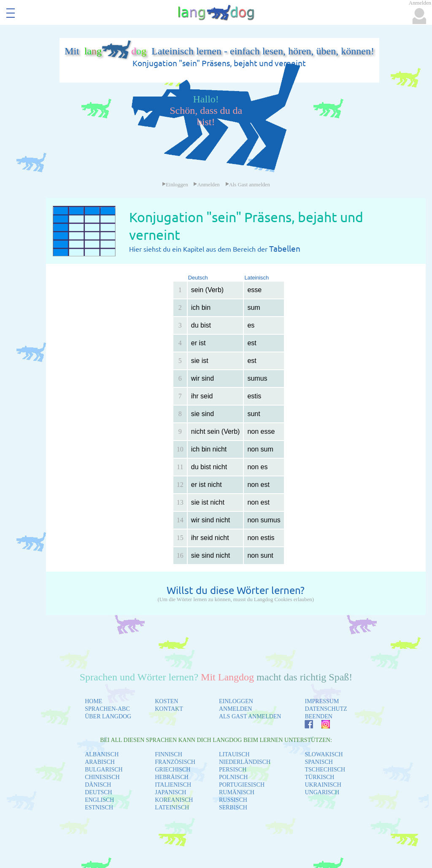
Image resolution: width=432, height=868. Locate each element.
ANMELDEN (236, 709)
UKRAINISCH (323, 785)
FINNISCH (169, 754)
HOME (93, 701)
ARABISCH (100, 762)
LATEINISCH (172, 808)
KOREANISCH (174, 800)
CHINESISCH (102, 777)
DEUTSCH (99, 792)
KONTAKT (169, 709)
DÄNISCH (98, 785)
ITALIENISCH (173, 785)
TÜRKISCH (319, 777)
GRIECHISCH (173, 770)
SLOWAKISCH (324, 754)
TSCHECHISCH (325, 770)
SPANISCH (319, 762)
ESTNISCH (99, 808)
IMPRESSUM (322, 701)
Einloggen (175, 185)
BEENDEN (318, 716)
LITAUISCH (234, 754)
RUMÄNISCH (237, 792)
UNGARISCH (322, 792)
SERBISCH (233, 808)
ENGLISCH (99, 800)
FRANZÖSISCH (175, 762)
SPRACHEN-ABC (107, 709)
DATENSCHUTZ (326, 709)
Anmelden (206, 185)
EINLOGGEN (236, 701)
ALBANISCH (102, 754)
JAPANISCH (170, 792)
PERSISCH (233, 770)
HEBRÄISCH (171, 777)
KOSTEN (166, 701)
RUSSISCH (233, 800)
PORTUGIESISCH (242, 785)
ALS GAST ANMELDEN (250, 716)
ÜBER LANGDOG (108, 716)
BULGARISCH (104, 770)
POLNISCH (233, 777)
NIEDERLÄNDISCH (245, 762)
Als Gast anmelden (248, 185)
